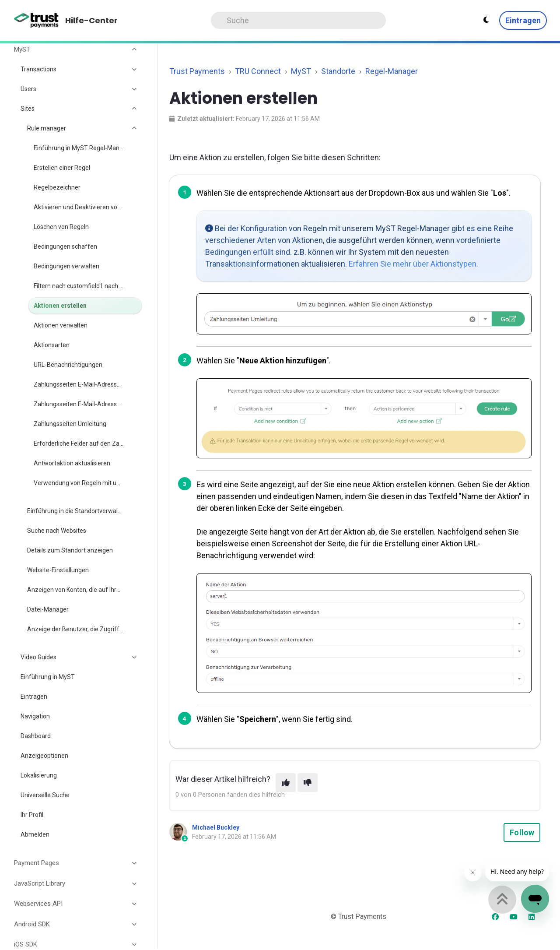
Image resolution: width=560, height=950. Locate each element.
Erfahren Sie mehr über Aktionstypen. (413, 264)
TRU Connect (258, 71)
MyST (301, 71)
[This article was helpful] (286, 783)
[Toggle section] (135, 49)
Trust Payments (197, 71)
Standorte (338, 71)
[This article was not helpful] (308, 783)
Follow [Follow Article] (522, 832)
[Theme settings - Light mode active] (486, 20)
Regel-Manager (392, 71)
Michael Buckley (216, 827)
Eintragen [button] (523, 20)
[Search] (298, 20)
